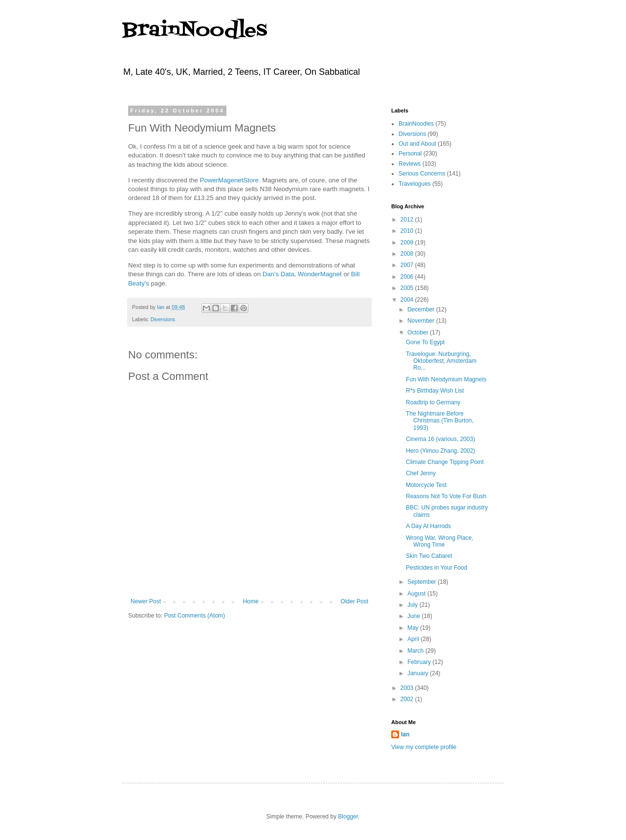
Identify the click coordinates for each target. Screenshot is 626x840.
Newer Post (146, 601)
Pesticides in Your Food (436, 568)
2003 (408, 688)
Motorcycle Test (426, 485)
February (420, 662)
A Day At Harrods (428, 526)
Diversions (163, 319)
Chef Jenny (421, 473)
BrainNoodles (195, 31)
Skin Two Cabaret (429, 556)
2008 (408, 254)
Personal (410, 154)
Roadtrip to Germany (433, 402)
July (414, 605)
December (422, 309)
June (414, 616)
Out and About (417, 144)
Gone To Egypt (425, 342)
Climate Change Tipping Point (445, 462)
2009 (408, 243)
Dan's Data (279, 274)
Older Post (354, 601)
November (422, 321)
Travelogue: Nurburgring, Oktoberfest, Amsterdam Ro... (441, 361)
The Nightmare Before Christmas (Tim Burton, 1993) (440, 421)
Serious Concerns (422, 174)
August (417, 594)
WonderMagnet (320, 274)
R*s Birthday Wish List (435, 391)
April (414, 639)
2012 (408, 220)
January (419, 673)
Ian (405, 734)
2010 (408, 231)
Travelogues (415, 184)
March (416, 651)
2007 (408, 265)
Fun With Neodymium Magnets (446, 379)
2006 (408, 277)
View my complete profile (424, 747)
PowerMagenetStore (229, 180)
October (419, 332)
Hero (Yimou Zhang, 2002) (441, 451)
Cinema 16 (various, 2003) (440, 439)
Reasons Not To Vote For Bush (446, 496)
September (423, 582)
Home (251, 601)
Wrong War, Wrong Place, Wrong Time (440, 541)
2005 (408, 288)
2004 (408, 300)
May (414, 628)
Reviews (410, 164)
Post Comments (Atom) (194, 616)
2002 (408, 699)
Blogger (348, 817)
